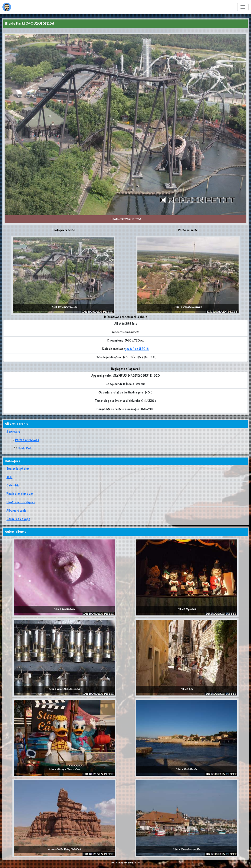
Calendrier (14, 486)
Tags (9, 477)
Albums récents (16, 511)
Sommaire (13, 432)
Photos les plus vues (20, 494)
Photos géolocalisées (21, 502)
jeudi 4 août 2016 (137, 349)
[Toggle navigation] (243, 7)
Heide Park (25, 449)
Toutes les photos (18, 469)
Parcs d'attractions (27, 440)
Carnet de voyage (18, 519)
